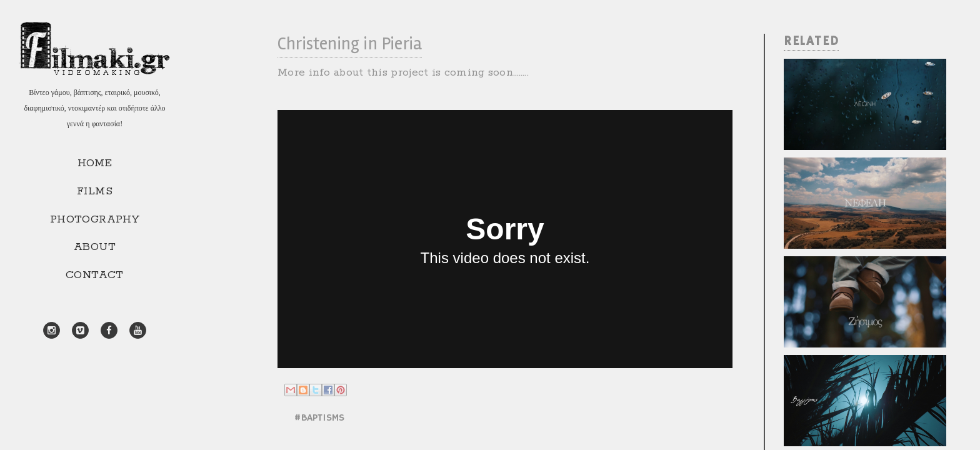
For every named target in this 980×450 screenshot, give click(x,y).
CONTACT (95, 275)
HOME (95, 163)
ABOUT (95, 247)
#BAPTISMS (319, 418)
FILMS (95, 191)
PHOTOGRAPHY (95, 219)
